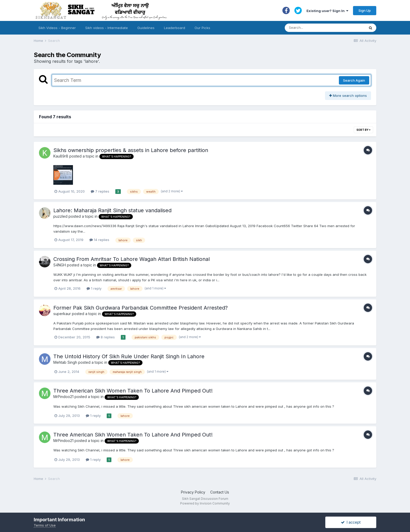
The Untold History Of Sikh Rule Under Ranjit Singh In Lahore (129, 356)
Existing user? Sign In (327, 11)
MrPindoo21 (63, 397)
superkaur (62, 314)
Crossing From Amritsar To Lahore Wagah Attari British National (132, 259)
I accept (351, 522)
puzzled (60, 216)
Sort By (363, 130)
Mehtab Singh (65, 362)
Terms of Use (45, 525)
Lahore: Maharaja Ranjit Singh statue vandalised (112, 210)
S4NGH (60, 265)
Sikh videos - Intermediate (107, 28)
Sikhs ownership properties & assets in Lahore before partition (131, 150)
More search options (348, 96)
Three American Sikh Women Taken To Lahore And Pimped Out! (133, 391)
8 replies (106, 337)
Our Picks (202, 28)
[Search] (320, 28)
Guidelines (146, 28)
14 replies (99, 240)
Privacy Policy (193, 492)
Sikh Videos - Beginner (57, 28)
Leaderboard (175, 28)
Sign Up (365, 10)
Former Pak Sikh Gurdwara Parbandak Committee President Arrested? (141, 308)
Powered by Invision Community (205, 503)
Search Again (354, 80)
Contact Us (220, 492)
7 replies (100, 191)
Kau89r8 (61, 156)
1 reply (94, 288)
